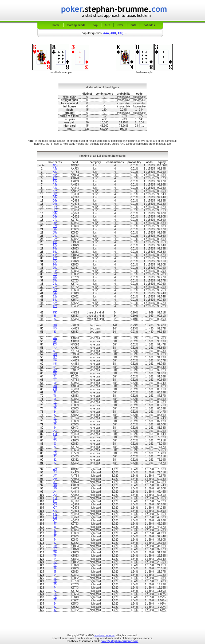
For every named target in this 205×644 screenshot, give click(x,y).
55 (55, 424)
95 (55, 572)
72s (55, 287)
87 (55, 402)
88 (55, 316)
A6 (55, 485)
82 (55, 415)
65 (55, 594)
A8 (55, 386)
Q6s (55, 207)
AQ (55, 469)
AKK (113, 33)
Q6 (55, 511)
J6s (55, 229)
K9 (55, 354)
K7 (55, 357)
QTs (55, 197)
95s (55, 268)
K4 (55, 367)
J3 (55, 437)
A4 (55, 492)
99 (55, 383)
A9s (55, 175)
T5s (55, 252)
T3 (55, 440)
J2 (55, 543)
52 (55, 607)
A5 (55, 488)
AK (55, 341)
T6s (55, 249)
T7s (55, 245)
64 (55, 597)
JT (55, 524)
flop (95, 25)
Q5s (55, 210)
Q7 (55, 508)
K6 (55, 361)
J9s (55, 223)
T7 (55, 549)
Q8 (55, 389)
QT (55, 501)
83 (55, 332)
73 (55, 447)
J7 (55, 530)
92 (55, 578)
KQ (55, 345)
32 (55, 460)
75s (55, 281)
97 (55, 565)
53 (55, 453)
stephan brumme (105, 635)
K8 (55, 325)
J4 (55, 540)
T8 (55, 396)
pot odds (149, 25)
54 (55, 604)
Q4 (55, 517)
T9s (55, 242)
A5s (55, 185)
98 (55, 399)
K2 (55, 370)
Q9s (55, 201)
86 (55, 405)
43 (55, 456)
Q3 (55, 434)
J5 (55, 536)
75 (55, 584)
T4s (55, 255)
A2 (55, 495)
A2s (55, 191)
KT (55, 351)
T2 (55, 562)
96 (55, 568)
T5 (55, 556)
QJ (55, 498)
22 (55, 463)
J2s (55, 239)
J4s (55, 236)
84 (55, 412)
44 (55, 428)
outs (133, 25)
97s (55, 261)
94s (55, 271)
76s (55, 277)
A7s (55, 178)
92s (55, 274)
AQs (55, 165)
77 (55, 418)
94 (55, 575)
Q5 (55, 514)
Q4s (55, 213)
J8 (55, 393)
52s (55, 303)
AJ (55, 472)
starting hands (76, 25)
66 (55, 421)
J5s (55, 233)
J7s (55, 226)
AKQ (120, 33)
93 (55, 444)
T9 (55, 546)
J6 (55, 533)
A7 (55, 482)
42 (55, 610)
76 (55, 581)
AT (55, 476)
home (56, 25)
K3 (55, 329)
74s (55, 284)
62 (55, 600)
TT (55, 380)
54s (55, 300)
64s (55, 293)
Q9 (55, 504)
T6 (55, 552)
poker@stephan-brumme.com (119, 641)
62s (55, 297)
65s (55, 290)
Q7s (55, 204)
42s (55, 306)
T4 (55, 559)
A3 (55, 431)
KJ (55, 348)
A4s (55, 188)
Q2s (55, 217)
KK (55, 313)
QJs (55, 194)
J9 (55, 527)
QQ (55, 373)
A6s (55, 181)
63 (55, 450)
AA (55, 338)
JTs (55, 220)
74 (55, 588)
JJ (55, 377)
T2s (55, 258)
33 (55, 319)
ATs (55, 172)
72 (55, 591)
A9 (55, 479)
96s (55, 265)
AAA (106, 33)
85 (55, 408)
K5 (55, 364)
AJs (55, 169)
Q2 (55, 520)
